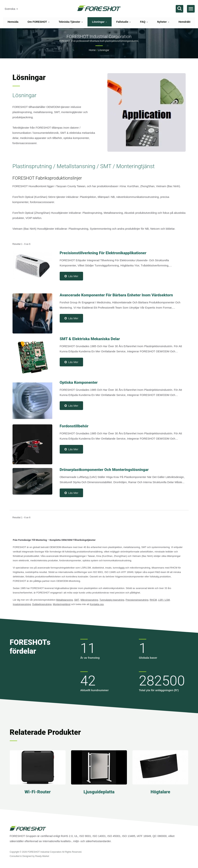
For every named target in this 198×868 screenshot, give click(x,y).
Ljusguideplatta (99, 792)
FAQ (144, 22)
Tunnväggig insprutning (112, 600)
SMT (77, 600)
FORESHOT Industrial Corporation (44, 852)
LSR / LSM (164, 600)
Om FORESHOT (39, 22)
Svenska (11, 9)
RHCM (153, 600)
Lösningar (100, 22)
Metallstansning (64, 600)
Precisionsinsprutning (137, 600)
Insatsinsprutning (22, 604)
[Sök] (179, 9)
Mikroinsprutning (89, 600)
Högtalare (160, 792)
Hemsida (13, 22)
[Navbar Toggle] (191, 9)
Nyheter (163, 22)
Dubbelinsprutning (42, 604)
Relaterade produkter (45, 732)
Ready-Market (42, 856)
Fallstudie (123, 22)
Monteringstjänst (62, 604)
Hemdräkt (184, 22)
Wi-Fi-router (38, 792)
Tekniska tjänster (71, 22)
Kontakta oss (97, 604)
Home (92, 50)
